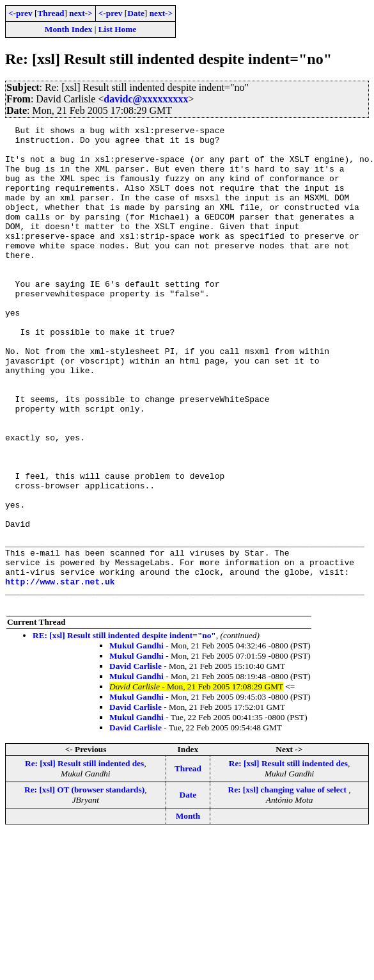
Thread (51, 13)
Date (136, 13)
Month (188, 912)
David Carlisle (136, 762)
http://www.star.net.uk (60, 673)
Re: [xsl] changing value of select (289, 886)
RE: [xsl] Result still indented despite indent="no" (124, 731)
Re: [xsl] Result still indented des (84, 859)
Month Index (68, 29)
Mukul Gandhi (136, 742)
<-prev (20, 13)
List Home (118, 29)
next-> (81, 13)
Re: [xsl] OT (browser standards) (84, 886)
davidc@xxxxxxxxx (146, 99)
